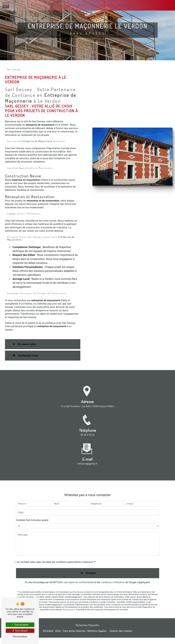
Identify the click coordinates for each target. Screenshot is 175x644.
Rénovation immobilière (85, 5)
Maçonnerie (68, 5)
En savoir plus (23, 351)
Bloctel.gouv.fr (69, 611)
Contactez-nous (25, 362)
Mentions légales (97, 637)
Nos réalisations (147, 5)
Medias (159, 5)
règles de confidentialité (81, 584)
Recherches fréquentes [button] (88, 631)
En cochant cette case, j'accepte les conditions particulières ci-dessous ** (56, 563)
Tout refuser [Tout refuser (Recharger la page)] (20, 631)
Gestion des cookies (121, 637)
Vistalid (49, 637)
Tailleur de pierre (132, 5)
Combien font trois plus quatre (32, 521)
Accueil (41, 5)
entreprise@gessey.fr (87, 465)
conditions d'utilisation (113, 584)
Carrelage (119, 5)
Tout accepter (20, 625)
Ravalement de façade (105, 5)
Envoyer (91, 574)
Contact (168, 5)
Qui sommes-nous (54, 5)
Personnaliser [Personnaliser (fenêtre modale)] (20, 637)
